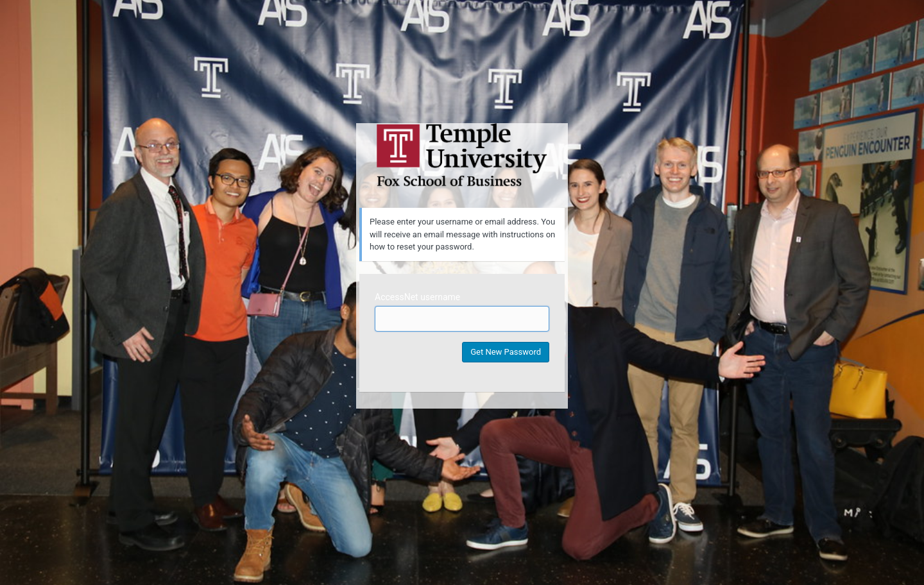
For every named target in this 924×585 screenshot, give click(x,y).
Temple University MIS (462, 155)
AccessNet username (417, 297)
